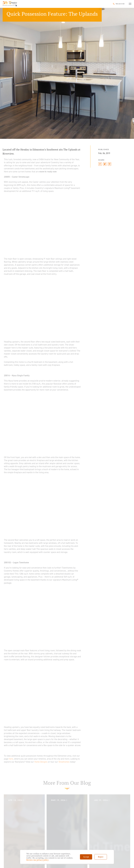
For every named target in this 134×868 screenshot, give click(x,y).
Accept (86, 857)
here (11, 759)
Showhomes (64, 762)
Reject (101, 857)
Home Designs (41, 762)
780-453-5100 (120, 4)
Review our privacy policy (38, 860)
